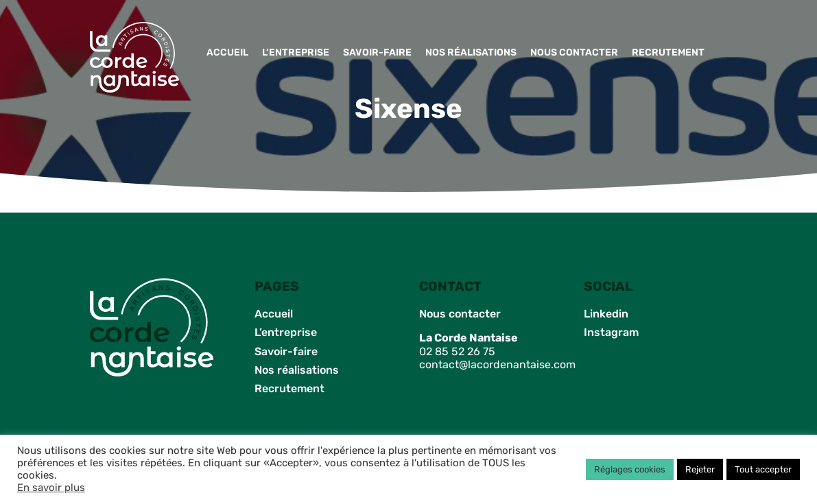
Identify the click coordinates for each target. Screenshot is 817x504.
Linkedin (606, 314)
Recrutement (668, 52)
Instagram (611, 332)
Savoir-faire (377, 52)
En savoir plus (51, 488)
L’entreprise (296, 52)
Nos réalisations (471, 52)
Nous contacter (574, 52)
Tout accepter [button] (763, 469)
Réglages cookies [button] (630, 469)
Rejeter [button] (700, 469)
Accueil (227, 52)
